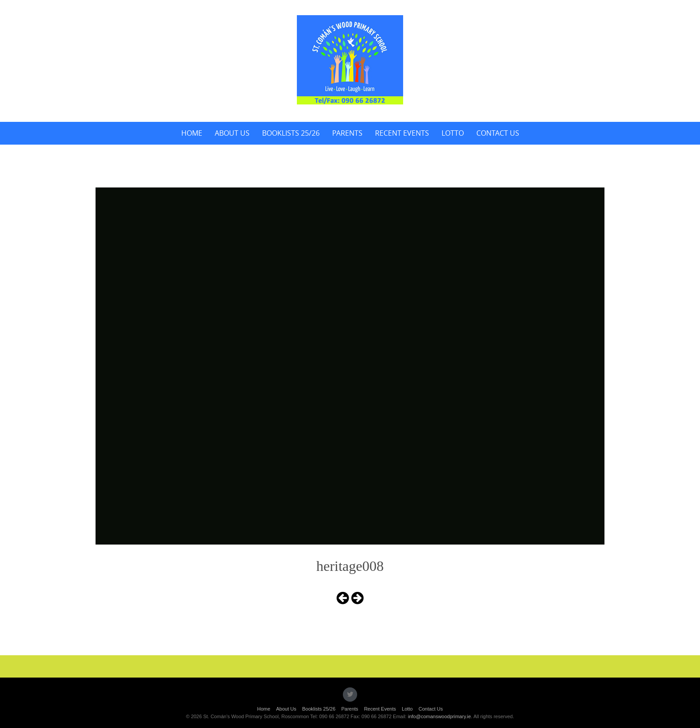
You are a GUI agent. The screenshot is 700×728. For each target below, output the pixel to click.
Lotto (453, 133)
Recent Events (402, 133)
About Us (232, 133)
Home (192, 133)
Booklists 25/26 (291, 133)
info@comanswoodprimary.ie (440, 716)
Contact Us (498, 133)
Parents (347, 133)
